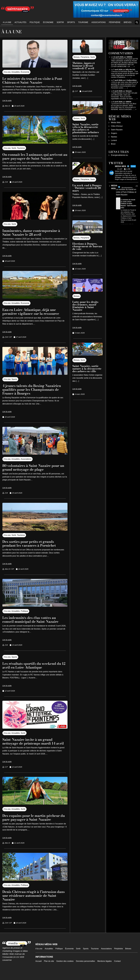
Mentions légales (105, 969)
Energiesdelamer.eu (119, 155)
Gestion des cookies (65, 969)
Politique (35, 22)
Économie (48, 22)
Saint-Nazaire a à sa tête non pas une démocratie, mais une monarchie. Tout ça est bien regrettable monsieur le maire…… (124, 96)
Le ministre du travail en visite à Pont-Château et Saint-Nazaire (31, 80)
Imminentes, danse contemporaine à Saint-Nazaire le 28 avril (33, 236)
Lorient (114, 140)
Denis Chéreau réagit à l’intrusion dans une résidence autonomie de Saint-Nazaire (33, 903)
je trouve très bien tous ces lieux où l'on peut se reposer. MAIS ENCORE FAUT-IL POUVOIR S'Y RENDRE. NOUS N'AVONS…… (124, 106)
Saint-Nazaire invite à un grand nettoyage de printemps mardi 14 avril (32, 747)
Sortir (60, 22)
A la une (7, 22)
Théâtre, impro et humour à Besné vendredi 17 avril (84, 66)
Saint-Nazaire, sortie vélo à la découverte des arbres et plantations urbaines (86, 128)
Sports (71, 22)
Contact (117, 969)
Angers (114, 133)
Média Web (116, 122)
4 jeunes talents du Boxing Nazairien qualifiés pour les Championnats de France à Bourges (35, 393)
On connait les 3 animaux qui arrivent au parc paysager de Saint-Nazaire (35, 158)
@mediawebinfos (127, 188)
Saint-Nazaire (117, 130)
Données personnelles (85, 969)
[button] (137, 22)
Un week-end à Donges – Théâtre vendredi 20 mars (87, 188)
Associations (99, 22)
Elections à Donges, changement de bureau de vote (87, 246)
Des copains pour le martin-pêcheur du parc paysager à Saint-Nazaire (35, 825)
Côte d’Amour (117, 126)
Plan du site (49, 969)
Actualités (20, 22)
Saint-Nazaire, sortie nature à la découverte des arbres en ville (87, 369)
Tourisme (83, 22)
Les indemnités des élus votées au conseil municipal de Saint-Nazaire (34, 623)
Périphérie (115, 22)
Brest (113, 144)
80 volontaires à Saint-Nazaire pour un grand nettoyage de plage (35, 471)
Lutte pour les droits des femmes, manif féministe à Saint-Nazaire (85, 306)
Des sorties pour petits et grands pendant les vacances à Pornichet (33, 547)
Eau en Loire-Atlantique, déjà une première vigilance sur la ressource (34, 315)
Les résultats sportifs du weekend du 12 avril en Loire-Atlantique (33, 669)
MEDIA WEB (114, 187)
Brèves (128, 22)
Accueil (39, 969)
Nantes (114, 137)
